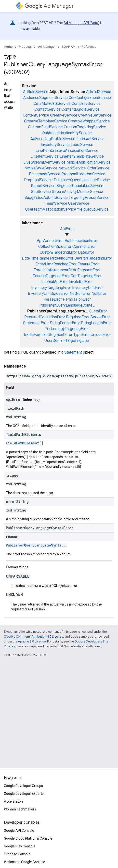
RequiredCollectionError (45, 317)
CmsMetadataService (52, 103)
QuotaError (98, 311)
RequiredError (78, 317)
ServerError (100, 317)
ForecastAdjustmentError (55, 270)
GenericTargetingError (51, 276)
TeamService (56, 203)
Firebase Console (17, 854)
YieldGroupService (93, 209)
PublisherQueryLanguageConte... (67, 305)
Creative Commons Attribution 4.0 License (33, 636)
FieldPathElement (22, 443)
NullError (99, 293)
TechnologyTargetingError (67, 329)
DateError (86, 252)
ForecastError (89, 270)
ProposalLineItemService (83, 174)
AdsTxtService (99, 92)
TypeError (82, 335)
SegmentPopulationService (80, 186)
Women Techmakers (20, 809)
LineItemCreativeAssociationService (67, 150)
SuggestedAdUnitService (46, 197)
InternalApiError (54, 282)
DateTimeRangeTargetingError (48, 258)
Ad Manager (49, 6)
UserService (79, 203)
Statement (73, 352)
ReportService (43, 186)
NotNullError (80, 293)
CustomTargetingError (58, 252)
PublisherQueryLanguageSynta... (37, 545)
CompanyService (86, 103)
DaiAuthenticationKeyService (67, 133)
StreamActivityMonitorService (77, 192)
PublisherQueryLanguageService (82, 180)
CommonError (84, 246)
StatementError (36, 323)
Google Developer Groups (23, 786)
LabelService (82, 145)
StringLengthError (96, 323)
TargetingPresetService (89, 197)
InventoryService (55, 145)
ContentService (36, 115)
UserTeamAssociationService (51, 209)
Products (25, 47)
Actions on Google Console (25, 862)
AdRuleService (36, 92)
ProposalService (38, 180)
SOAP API (69, 47)
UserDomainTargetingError (67, 340)
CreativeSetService (95, 115)
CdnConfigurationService (90, 98)
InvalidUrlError (81, 282)
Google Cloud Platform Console (28, 838)
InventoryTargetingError (51, 288)
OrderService (98, 168)
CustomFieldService (45, 127)
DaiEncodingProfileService (52, 139)
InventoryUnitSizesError (48, 293)
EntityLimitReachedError (56, 264)
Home (8, 47)
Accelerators (14, 801)
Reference (89, 47)
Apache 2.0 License (32, 641)
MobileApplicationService (89, 162)
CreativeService (64, 115)
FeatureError (88, 264)
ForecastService (90, 139)
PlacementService (45, 174)
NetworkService (72, 168)
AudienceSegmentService (46, 98)
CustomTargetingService (85, 127)
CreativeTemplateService (46, 121)
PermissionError (77, 299)
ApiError (67, 229)
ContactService (48, 109)
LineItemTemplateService (82, 156)
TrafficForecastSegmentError (48, 335)
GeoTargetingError (86, 276)
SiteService (41, 192)
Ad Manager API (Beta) (81, 23)
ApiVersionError (50, 241)
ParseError (53, 299)
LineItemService (45, 156)
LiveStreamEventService (44, 162)
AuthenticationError (81, 241)
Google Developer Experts (24, 794)
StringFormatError (65, 323)
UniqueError (101, 335)
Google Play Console (20, 846)
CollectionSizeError (55, 246)
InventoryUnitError (87, 288)
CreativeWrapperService (89, 121)
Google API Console (19, 831)
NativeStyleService (41, 168)
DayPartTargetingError (93, 258)
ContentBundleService (81, 109)
